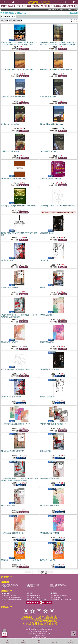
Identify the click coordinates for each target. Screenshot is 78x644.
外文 (24, 6)
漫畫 (64, 6)
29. (17, 424)
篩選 (74, 13)
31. (13, 451)
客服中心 (23, 641)
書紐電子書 (52, 353)
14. (57, 206)
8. (52, 124)
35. (8, 506)
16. (47, 233)
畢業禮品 (53, 587)
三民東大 (36, 6)
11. (14, 179)
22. (47, 315)
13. (18, 206)
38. (50, 533)
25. (17, 369)
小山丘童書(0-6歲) (32, 585)
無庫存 (13, 49)
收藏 (39, 641)
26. (50, 369)
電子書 (44, 6)
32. (46, 451)
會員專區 (70, 641)
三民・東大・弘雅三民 (10, 585)
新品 (12, 6)
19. (10, 288)
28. (47, 397)
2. (58, 44)
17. (8, 260)
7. (10, 124)
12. (51, 179)
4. (56, 69)
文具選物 (57, 6)
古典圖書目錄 (30, 587)
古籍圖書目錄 (6, 587)
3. (17, 69)
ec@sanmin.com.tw (16, 600)
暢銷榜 (4, 6)
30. (55, 424)
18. (44, 260)
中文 (19, 6)
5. (13, 97)
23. (10, 342)
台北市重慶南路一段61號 (59, 595)
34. (50, 478)
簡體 (29, 6)
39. (12, 560)
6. (48, 97)
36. (50, 506)
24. (47, 342)
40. (48, 560)
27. (11, 397)
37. (13, 533)
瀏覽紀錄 (55, 641)
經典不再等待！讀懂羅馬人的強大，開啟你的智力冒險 (68, 10)
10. (48, 151)
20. (43, 288)
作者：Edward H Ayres (8, 17)
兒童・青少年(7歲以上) (58, 585)
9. (10, 151)
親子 (50, 6)
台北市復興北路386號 (9, 595)
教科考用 (71, 6)
